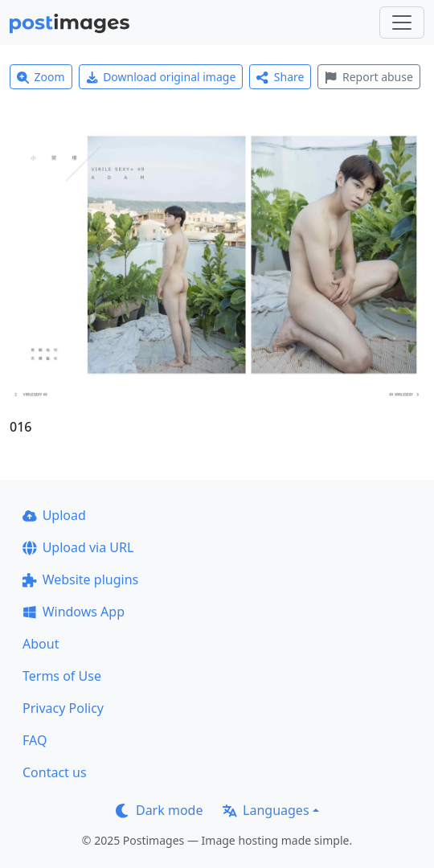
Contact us (55, 772)
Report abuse (368, 77)
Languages (266, 810)
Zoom (41, 77)
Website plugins (80, 579)
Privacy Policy (63, 708)
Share (280, 77)
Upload (54, 515)
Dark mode (159, 810)
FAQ (35, 740)
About (41, 644)
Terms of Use (62, 676)
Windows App (74, 612)
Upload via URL (78, 547)
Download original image (161, 77)
